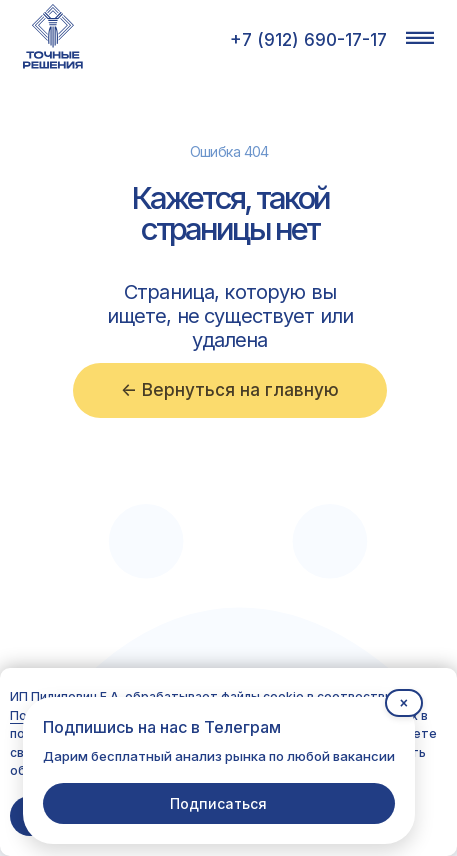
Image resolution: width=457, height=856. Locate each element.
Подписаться (218, 803)
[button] (420, 37)
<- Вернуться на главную (230, 389)
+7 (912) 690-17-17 (308, 39)
